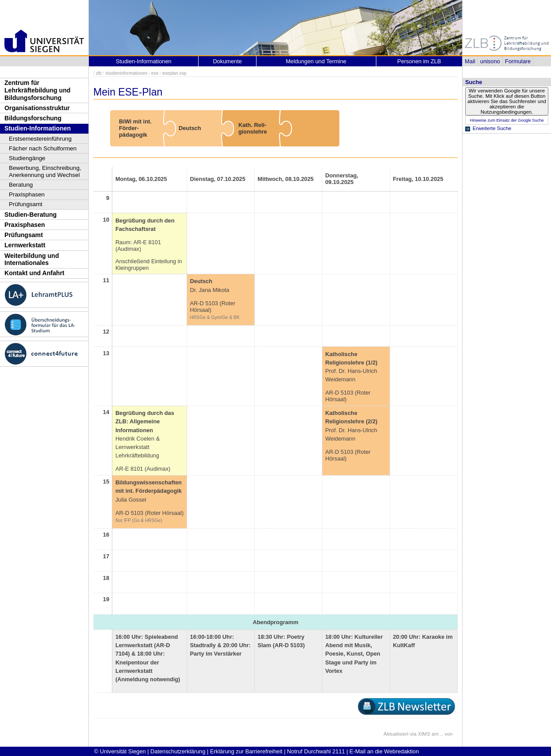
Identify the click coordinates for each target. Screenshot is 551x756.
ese (155, 73)
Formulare (518, 61)
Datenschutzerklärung (178, 751)
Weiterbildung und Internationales (32, 259)
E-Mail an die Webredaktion (384, 751)
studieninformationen (126, 73)
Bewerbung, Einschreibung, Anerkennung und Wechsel (45, 171)
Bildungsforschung (33, 118)
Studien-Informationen (38, 128)
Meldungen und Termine (316, 61)
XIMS (424, 734)
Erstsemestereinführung (40, 139)
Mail (470, 61)
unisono (490, 61)
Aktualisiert (396, 734)
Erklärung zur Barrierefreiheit (246, 751)
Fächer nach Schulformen (43, 148)
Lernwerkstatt (25, 245)
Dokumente (227, 61)
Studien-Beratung (31, 215)
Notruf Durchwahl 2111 (316, 751)
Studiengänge (27, 158)
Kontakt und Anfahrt (34, 273)
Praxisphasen (27, 194)
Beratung (21, 185)
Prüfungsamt (26, 204)
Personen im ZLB (419, 61)
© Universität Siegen (120, 751)
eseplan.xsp (174, 73)
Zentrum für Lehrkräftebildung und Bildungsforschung (37, 90)
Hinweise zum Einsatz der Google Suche (507, 120)
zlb (99, 73)
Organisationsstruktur (37, 108)
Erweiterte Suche (492, 128)
